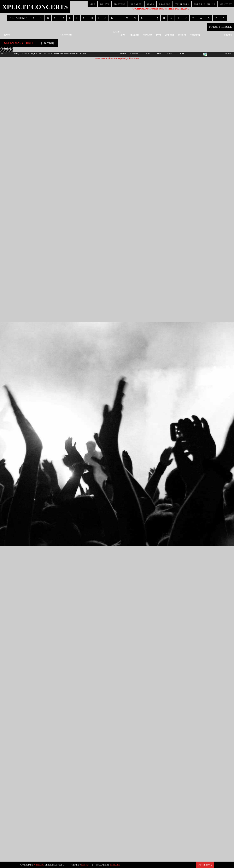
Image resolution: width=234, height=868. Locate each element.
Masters (120, 4)
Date (7, 35)
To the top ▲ (205, 865)
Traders (165, 4)
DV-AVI (105, 4)
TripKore (115, 865)
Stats (150, 4)
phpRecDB (39, 865)
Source (182, 35)
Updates (136, 4)
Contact (226, 4)
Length (134, 35)
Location (66, 35)
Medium (169, 35)
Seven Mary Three (19, 43)
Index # (228, 35)
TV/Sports (182, 4)
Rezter (85, 865)
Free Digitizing (205, 4)
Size (123, 35)
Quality (148, 35)
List (92, 4)
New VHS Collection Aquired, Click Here (117, 59)
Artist (117, 32)
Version (195, 35)
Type (159, 35)
